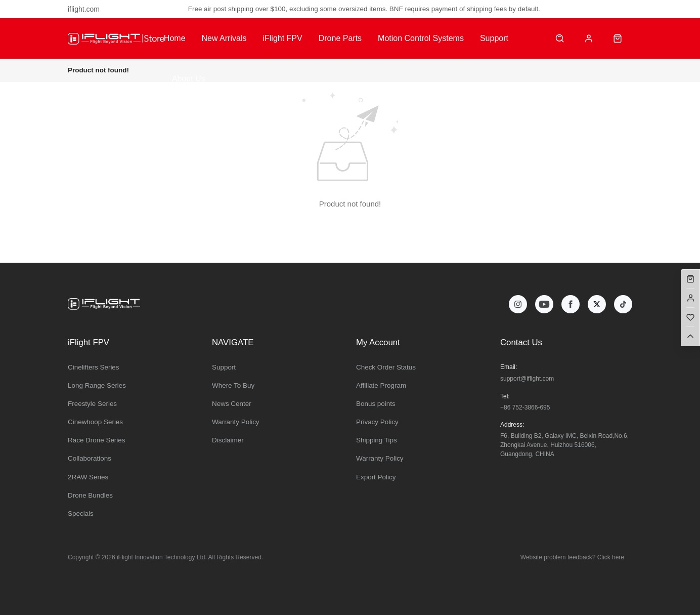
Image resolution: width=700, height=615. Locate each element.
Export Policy (376, 477)
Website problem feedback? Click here (572, 557)
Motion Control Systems (421, 38)
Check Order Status (386, 367)
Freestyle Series (92, 404)
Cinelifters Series (94, 367)
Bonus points (376, 404)
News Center (232, 404)
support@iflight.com (527, 379)
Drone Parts (340, 38)
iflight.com (84, 9)
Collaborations (90, 458)
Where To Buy (233, 385)
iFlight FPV (282, 38)
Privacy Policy (377, 422)
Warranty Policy (236, 422)
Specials (81, 514)
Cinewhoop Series (95, 422)
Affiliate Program (381, 385)
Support (494, 38)
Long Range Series (97, 385)
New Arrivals (224, 38)
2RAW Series (88, 477)
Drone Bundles (90, 495)
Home (175, 38)
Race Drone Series (97, 440)
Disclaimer (228, 440)
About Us (189, 79)
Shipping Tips (377, 440)
